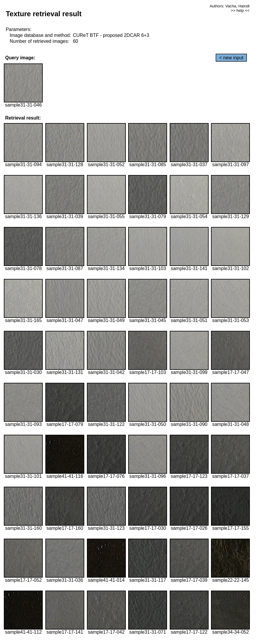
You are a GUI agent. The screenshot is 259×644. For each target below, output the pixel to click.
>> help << (240, 10)
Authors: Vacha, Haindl (229, 6)
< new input (231, 58)
